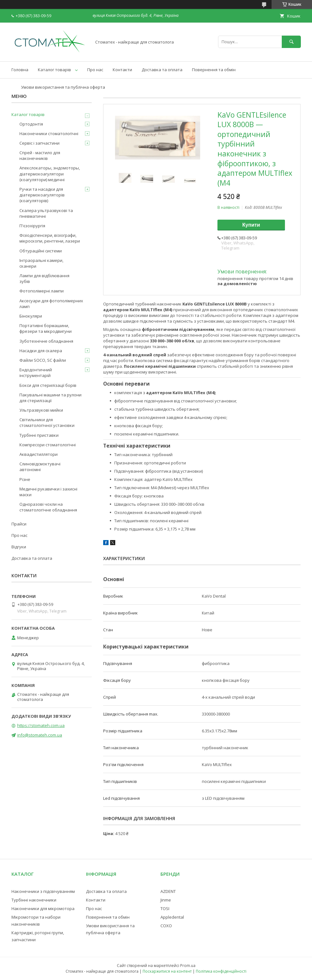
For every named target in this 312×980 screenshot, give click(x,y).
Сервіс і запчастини (39, 143)
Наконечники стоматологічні (49, 134)
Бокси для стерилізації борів (48, 385)
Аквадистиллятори (39, 454)
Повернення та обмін (214, 70)
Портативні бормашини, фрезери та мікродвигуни (46, 328)
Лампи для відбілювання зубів (44, 278)
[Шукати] (291, 42)
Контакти (122, 70)
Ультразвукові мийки (41, 410)
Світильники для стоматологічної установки (47, 422)
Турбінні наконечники (34, 900)
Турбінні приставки (39, 435)
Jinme (166, 900)
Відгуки (19, 547)
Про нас (95, 70)
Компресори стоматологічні (48, 445)
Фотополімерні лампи (42, 291)
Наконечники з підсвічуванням (43, 891)
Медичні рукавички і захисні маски (48, 492)
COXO (166, 926)
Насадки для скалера (41, 351)
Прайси (19, 524)
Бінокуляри (31, 316)
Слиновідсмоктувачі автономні (40, 467)
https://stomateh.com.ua (41, 725)
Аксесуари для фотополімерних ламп (51, 304)
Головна (20, 70)
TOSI (165, 908)
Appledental (172, 917)
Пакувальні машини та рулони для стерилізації (50, 398)
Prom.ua (188, 966)
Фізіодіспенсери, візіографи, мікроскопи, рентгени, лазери (50, 238)
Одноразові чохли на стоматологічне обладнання (48, 507)
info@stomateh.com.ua (40, 735)
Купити (251, 225)
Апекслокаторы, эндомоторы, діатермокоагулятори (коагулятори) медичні (50, 174)
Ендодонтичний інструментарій (36, 373)
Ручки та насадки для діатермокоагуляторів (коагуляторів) (42, 195)
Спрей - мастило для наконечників (40, 155)
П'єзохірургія (32, 226)
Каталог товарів (54, 70)
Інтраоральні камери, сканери (41, 263)
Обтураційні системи (41, 251)
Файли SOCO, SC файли (43, 360)
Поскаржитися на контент (167, 971)
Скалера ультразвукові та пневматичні (46, 213)
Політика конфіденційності (221, 971)
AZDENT (168, 891)
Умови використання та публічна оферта (63, 87)
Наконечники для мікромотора (43, 908)
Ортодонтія (31, 124)
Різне (25, 479)
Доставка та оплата (162, 70)
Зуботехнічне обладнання (46, 341)
